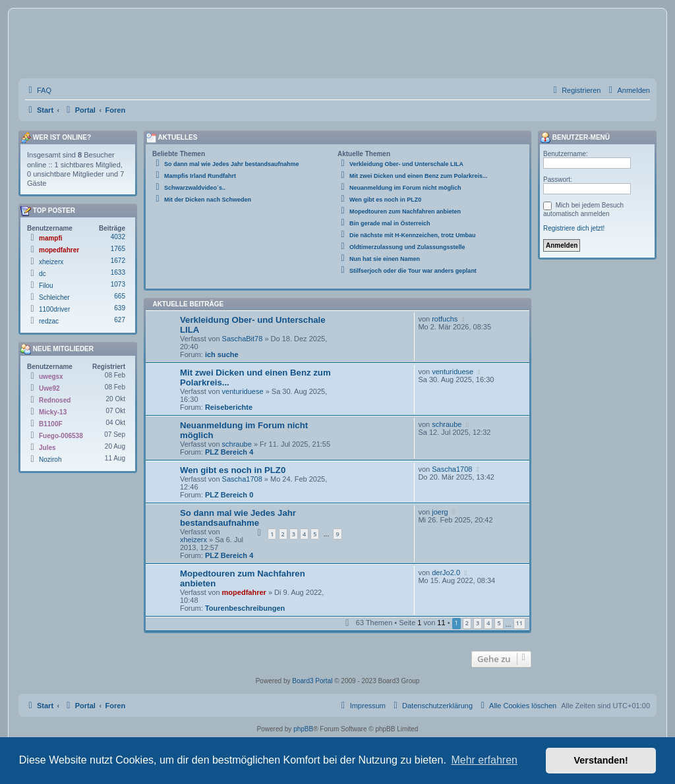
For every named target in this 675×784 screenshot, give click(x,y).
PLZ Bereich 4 (229, 452)
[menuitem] (38, 90)
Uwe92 (49, 388)
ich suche (222, 354)
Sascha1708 (242, 479)
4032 (118, 237)
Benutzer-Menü (575, 138)
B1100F (51, 424)
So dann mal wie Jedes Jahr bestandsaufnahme (238, 518)
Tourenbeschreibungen (245, 608)
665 (120, 296)
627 (120, 320)
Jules (47, 448)
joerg (440, 512)
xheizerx (193, 540)
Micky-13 (53, 412)
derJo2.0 (446, 573)
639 (120, 308)
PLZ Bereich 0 (229, 495)
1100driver (54, 309)
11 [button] (519, 623)
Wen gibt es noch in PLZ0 (233, 470)
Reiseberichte (229, 407)
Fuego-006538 (61, 436)
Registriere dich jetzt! (574, 228)
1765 (118, 249)
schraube (237, 444)
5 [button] (499, 623)
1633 (118, 272)
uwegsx (51, 377)
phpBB (303, 729)
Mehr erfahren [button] (484, 760)
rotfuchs (445, 319)
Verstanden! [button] (601, 760)
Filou (46, 286)
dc (43, 274)
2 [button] (467, 623)
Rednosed (55, 400)
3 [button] (478, 623)
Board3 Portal (312, 681)
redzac (49, 321)
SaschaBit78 (243, 339)
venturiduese (243, 391)
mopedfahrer (244, 592)
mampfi (51, 238)
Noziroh (50, 460)
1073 (118, 284)
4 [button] (488, 623)
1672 (118, 261)
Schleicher (54, 297)
